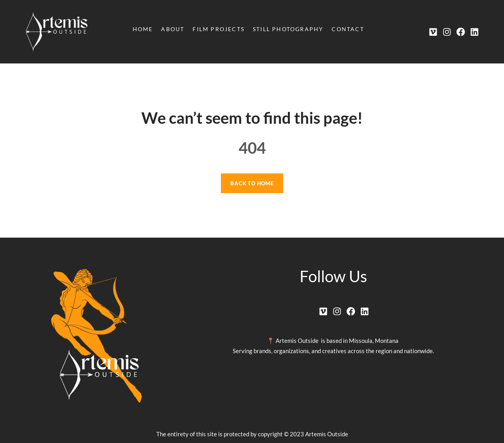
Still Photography (288, 29)
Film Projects (219, 29)
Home (143, 29)
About (173, 29)
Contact (348, 29)
